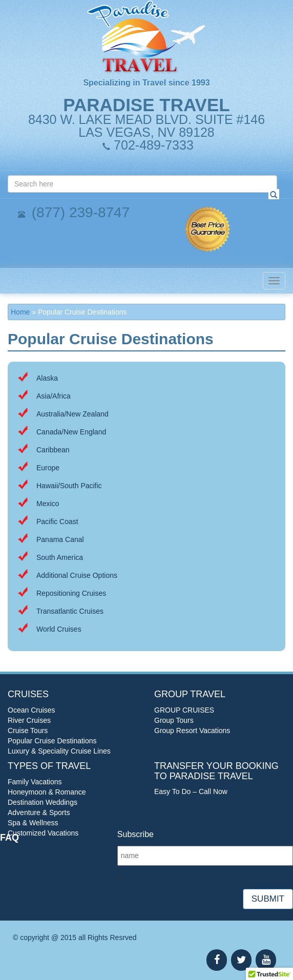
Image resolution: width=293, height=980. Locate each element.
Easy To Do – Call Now (191, 791)
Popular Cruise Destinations (52, 741)
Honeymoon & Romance (47, 792)
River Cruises (29, 720)
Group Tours (174, 720)
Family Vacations (35, 782)
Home (20, 312)
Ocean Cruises (32, 710)
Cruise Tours (28, 731)
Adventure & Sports (39, 812)
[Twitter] (241, 960)
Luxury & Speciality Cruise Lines (59, 751)
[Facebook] (217, 960)
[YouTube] (266, 960)
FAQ (9, 838)
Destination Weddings (43, 802)
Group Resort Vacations (192, 731)
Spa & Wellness (33, 823)
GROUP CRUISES (184, 710)
